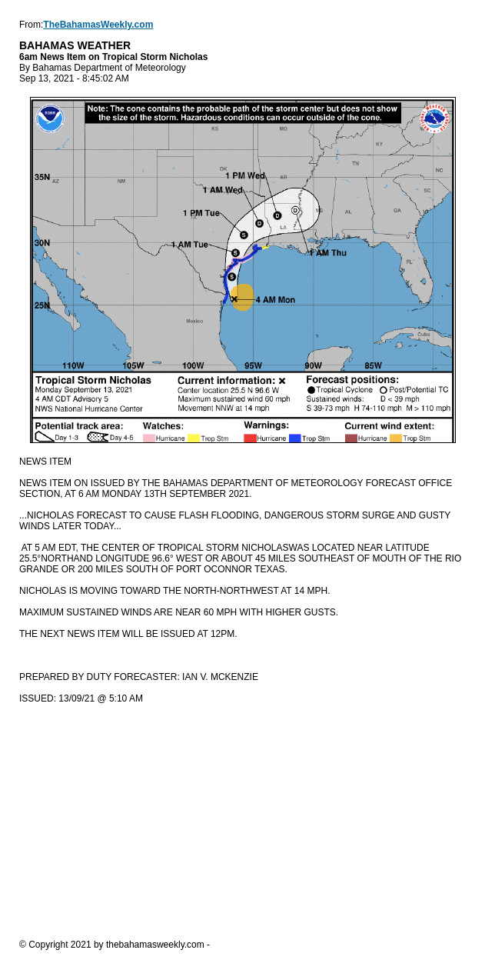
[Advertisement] (242, 821)
